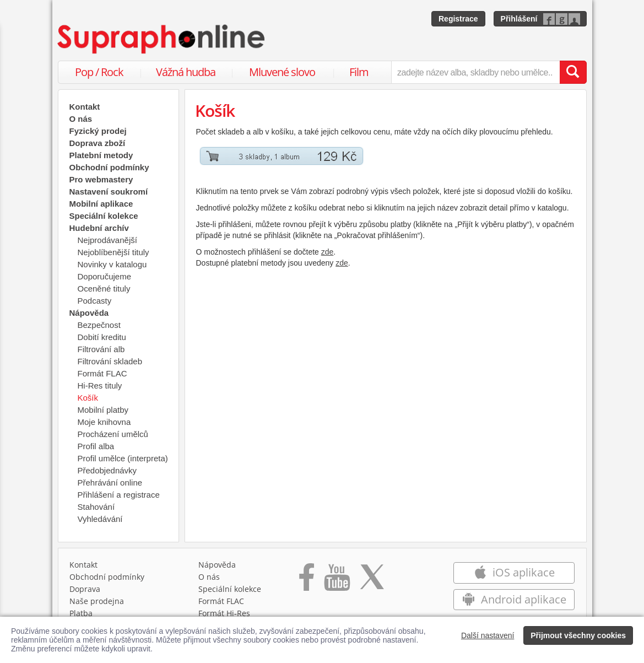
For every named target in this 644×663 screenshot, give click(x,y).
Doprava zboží (98, 143)
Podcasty (95, 301)
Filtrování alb (101, 349)
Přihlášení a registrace (119, 495)
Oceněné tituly (104, 289)
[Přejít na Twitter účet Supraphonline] (372, 581)
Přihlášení (519, 19)
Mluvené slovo (282, 72)
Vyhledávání (100, 519)
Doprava (85, 589)
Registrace (458, 19)
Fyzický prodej (98, 131)
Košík (88, 398)
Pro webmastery (101, 179)
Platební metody (101, 155)
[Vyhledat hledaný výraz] (573, 72)
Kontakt (85, 107)
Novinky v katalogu (112, 264)
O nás (81, 119)
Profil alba (96, 446)
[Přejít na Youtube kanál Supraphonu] (337, 581)
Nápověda (217, 565)
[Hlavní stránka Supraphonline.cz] (162, 39)
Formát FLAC (102, 373)
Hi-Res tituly (100, 386)
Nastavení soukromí (109, 192)
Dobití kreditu (102, 337)
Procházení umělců (113, 434)
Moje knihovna (104, 422)
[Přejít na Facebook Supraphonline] (307, 581)
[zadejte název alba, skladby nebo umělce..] (475, 72)
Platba (81, 613)
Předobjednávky (107, 470)
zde (328, 252)
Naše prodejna (97, 601)
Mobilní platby (103, 410)
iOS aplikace (514, 572)
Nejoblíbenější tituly (113, 252)
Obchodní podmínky (109, 167)
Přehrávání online (110, 483)
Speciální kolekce (104, 216)
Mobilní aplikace (101, 204)
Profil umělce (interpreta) (123, 458)
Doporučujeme (105, 276)
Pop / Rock (99, 72)
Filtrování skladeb (110, 361)
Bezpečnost (99, 325)
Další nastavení (488, 635)
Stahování (96, 507)
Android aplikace (514, 599)
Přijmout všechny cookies (578, 635)
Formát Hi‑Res (224, 613)
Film (359, 72)
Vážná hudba (186, 72)
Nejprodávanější (107, 240)
